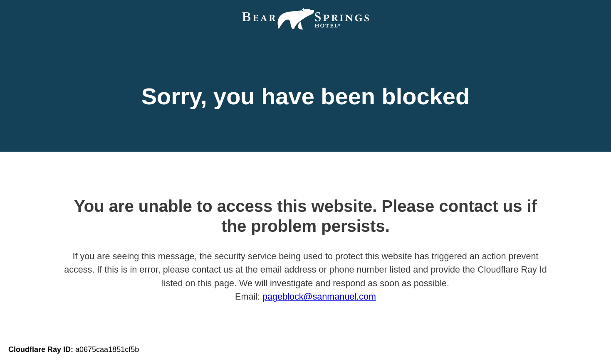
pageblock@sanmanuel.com (319, 296)
